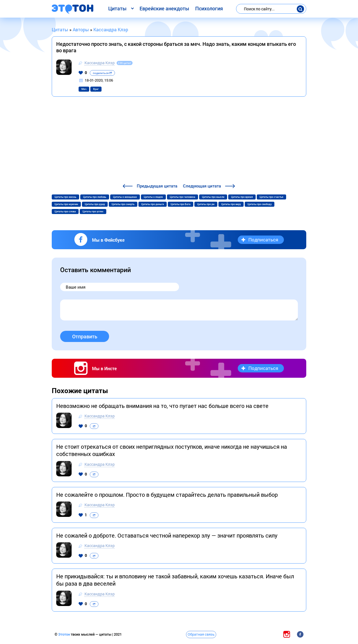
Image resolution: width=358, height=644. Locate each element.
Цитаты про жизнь (65, 197)
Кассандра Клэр (100, 63)
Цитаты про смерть (123, 204)
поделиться (102, 73)
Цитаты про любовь (95, 197)
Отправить (85, 337)
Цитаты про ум (206, 204)
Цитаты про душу (95, 204)
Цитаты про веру (231, 204)
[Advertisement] (179, 141)
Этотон (64, 634)
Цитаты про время (242, 197)
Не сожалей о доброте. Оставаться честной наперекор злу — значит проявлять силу (167, 535)
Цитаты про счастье (271, 197)
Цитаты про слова (65, 212)
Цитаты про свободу (260, 204)
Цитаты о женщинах (125, 197)
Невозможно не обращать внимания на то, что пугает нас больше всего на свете (162, 406)
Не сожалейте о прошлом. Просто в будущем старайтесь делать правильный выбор (167, 495)
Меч (84, 89)
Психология (209, 9)
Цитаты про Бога (181, 204)
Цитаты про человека (182, 197)
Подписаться (263, 240)
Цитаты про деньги (153, 204)
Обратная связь (201, 634)
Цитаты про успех (93, 212)
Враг (96, 89)
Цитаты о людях (153, 197)
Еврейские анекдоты (164, 9)
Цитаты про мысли (213, 197)
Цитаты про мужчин (66, 204)
